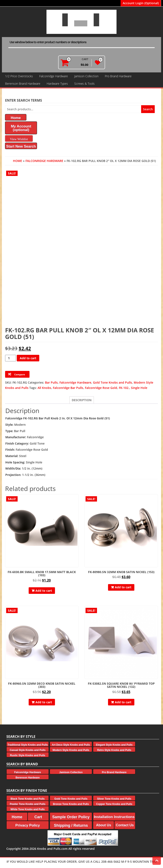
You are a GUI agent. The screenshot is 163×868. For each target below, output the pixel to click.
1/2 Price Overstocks (19, 76)
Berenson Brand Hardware (23, 84)
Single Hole (139, 388)
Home (18, 161)
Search (148, 109)
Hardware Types (57, 84)
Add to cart (28, 358)
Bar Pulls (51, 382)
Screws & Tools (84, 84)
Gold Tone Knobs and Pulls (112, 382)
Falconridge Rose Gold (101, 388)
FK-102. (124, 388)
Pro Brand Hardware (118, 76)
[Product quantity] (11, 358)
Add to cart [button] (44, 591)
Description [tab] (82, 400)
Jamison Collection (86, 76)
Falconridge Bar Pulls (68, 388)
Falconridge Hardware (54, 76)
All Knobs (44, 388)
